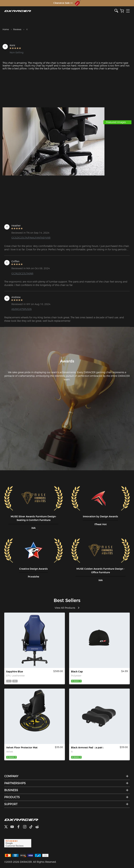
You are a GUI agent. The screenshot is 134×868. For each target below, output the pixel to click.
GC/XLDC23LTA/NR (22, 273)
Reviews (17, 29)
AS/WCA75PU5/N (21, 309)
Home (6, 29)
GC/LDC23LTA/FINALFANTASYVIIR (31, 238)
